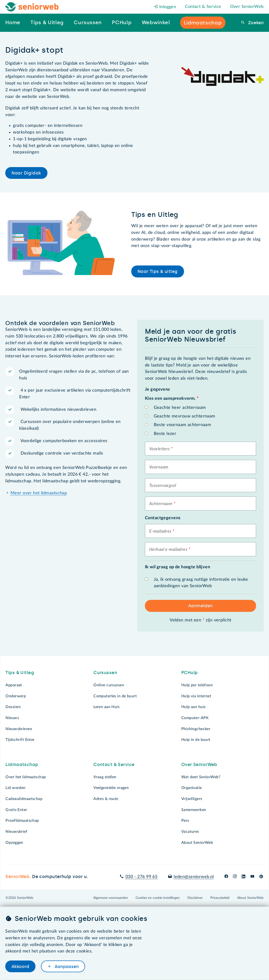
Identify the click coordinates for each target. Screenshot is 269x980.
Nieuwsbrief (16, 832)
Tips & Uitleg (20, 673)
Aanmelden (200, 606)
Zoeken (255, 23)
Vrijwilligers (192, 799)
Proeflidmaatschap (22, 821)
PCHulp (190, 673)
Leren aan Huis (106, 707)
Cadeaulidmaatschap (24, 799)
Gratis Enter (16, 810)
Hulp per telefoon (197, 685)
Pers (185, 821)
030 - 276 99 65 (141, 877)
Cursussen (105, 673)
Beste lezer (165, 434)
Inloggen (165, 7)
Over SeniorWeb (247, 7)
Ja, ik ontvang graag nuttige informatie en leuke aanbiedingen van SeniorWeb (201, 583)
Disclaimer (195, 898)
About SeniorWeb (197, 843)
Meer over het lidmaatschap (39, 493)
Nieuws (12, 718)
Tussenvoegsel (163, 486)
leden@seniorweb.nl (194, 877)
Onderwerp (16, 696)
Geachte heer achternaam (180, 408)
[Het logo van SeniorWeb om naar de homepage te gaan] (32, 7)
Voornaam (159, 467)
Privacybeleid (220, 898)
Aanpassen (66, 966)
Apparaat (14, 685)
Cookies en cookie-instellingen (158, 898)
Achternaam (161, 504)
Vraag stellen (105, 777)
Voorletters (160, 449)
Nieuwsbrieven (19, 729)
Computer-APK (195, 718)
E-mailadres (160, 531)
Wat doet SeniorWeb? (201, 777)
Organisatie (192, 788)
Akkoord (20, 966)
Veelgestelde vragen (111, 788)
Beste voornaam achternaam (183, 425)
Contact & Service (203, 7)
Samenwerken (194, 810)
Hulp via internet (196, 696)
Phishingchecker (196, 729)
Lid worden (15, 788)
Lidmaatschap (22, 765)
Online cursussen (109, 685)
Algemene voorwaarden (111, 898)
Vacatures (190, 832)
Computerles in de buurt (115, 696)
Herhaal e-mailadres (168, 550)
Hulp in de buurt (196, 740)
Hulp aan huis (194, 707)
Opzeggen (14, 843)
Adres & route (106, 799)
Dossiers (13, 707)
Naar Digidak (26, 173)
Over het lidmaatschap (26, 777)
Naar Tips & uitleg (158, 271)
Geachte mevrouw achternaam (185, 416)
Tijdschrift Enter (20, 740)
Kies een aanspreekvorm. (172, 399)
